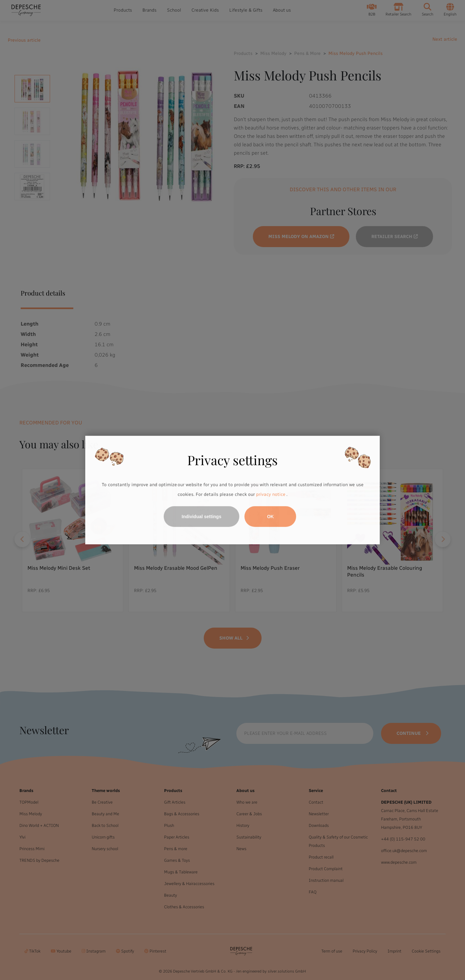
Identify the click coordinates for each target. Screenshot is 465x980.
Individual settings (202, 516)
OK (270, 516)
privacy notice (271, 494)
